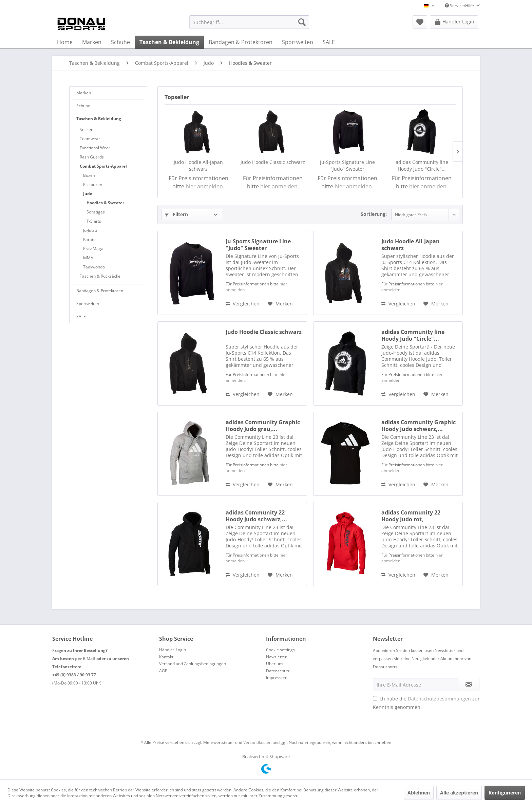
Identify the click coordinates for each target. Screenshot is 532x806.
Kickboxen (93, 184)
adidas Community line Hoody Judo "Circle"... (422, 165)
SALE (81, 316)
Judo (88, 194)
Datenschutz (278, 671)
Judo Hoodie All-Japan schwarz (198, 165)
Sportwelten (88, 304)
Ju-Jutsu (90, 230)
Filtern (176, 214)
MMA (88, 258)
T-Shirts (94, 221)
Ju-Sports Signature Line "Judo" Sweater (347, 165)
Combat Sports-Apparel (103, 166)
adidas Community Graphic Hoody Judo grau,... (263, 426)
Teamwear (90, 139)
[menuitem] (249, 22)
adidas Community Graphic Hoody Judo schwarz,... (419, 426)
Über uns (275, 664)
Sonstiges (96, 212)
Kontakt (166, 657)
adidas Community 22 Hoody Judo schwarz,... (256, 516)
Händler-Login (173, 650)
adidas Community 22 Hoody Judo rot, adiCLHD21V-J (411, 516)
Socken (87, 129)
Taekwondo (94, 267)
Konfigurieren (505, 793)
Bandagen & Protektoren (100, 291)
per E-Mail (85, 659)
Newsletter (276, 657)
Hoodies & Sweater (105, 203)
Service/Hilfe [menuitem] (460, 6)
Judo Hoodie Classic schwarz (273, 162)
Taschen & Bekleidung (99, 119)
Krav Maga (93, 249)
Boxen (89, 175)
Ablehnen (419, 793)
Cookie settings (280, 650)
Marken (84, 93)
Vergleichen (243, 304)
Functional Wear (95, 148)
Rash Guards (92, 157)
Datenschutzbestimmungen (439, 699)
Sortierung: (374, 214)
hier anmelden (204, 186)
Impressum (277, 678)
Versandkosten (257, 742)
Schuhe (83, 106)
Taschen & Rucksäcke (100, 276)
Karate (89, 239)
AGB (163, 671)
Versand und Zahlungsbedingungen (193, 664)
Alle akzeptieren (459, 793)
